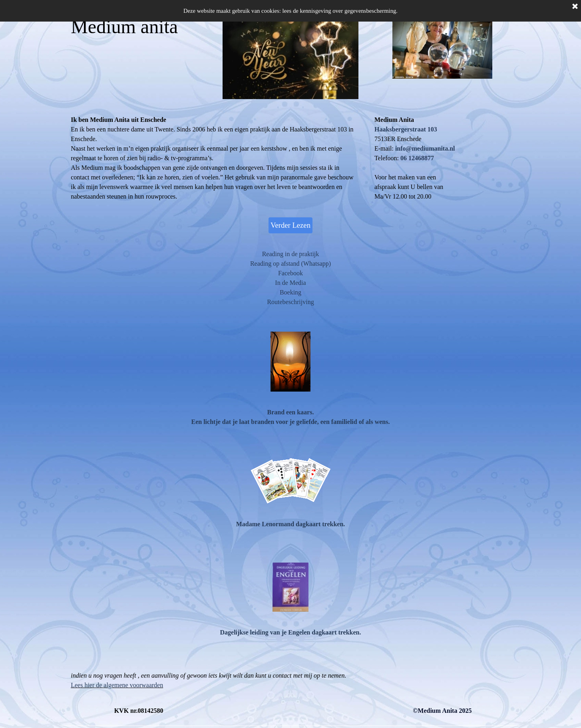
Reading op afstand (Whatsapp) (290, 264)
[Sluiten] (575, 7)
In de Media (290, 283)
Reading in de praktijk (291, 254)
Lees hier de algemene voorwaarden (117, 685)
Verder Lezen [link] (290, 225)
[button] (424, 148)
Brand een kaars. (291, 412)
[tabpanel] (442, 158)
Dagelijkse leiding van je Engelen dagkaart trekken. (290, 632)
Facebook (290, 273)
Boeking (290, 292)
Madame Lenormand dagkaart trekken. (291, 524)
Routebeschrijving (290, 302)
